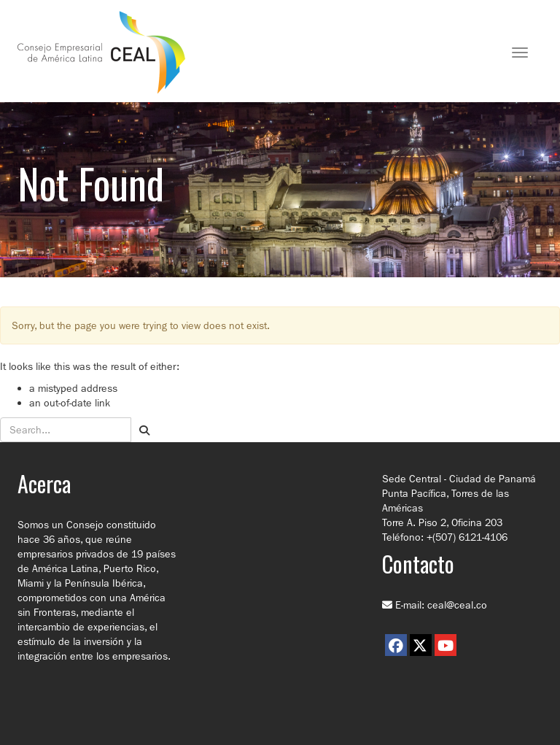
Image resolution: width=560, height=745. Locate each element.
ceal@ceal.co (457, 605)
